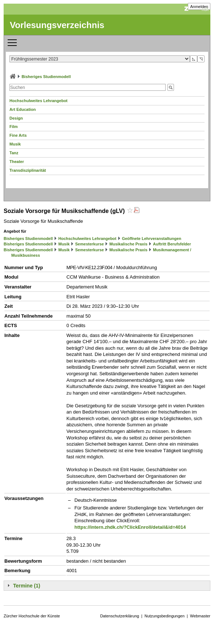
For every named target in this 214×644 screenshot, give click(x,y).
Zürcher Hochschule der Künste (32, 616)
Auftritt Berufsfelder (172, 244)
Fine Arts (18, 135)
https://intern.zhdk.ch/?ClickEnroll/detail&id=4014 (130, 527)
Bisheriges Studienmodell (46, 77)
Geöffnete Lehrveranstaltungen (152, 238)
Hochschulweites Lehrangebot (39, 101)
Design (16, 118)
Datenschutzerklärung (120, 616)
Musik (15, 144)
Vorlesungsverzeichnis (57, 25)
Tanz (14, 153)
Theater (17, 162)
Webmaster (200, 616)
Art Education (23, 109)
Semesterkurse (90, 244)
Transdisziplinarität (28, 170)
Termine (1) (27, 586)
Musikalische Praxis (129, 244)
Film (14, 127)
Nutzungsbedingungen (165, 616)
